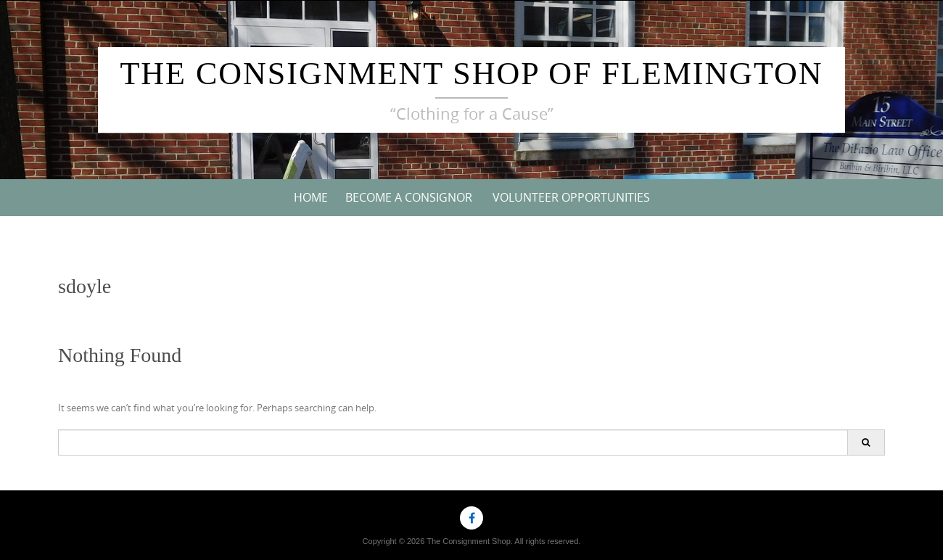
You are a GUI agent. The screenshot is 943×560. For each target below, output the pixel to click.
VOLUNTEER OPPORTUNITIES (571, 197)
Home (311, 197)
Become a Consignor (409, 197)
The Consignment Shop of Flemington (471, 74)
